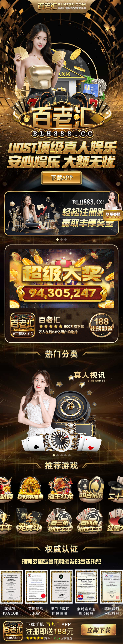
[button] (58, 240)
